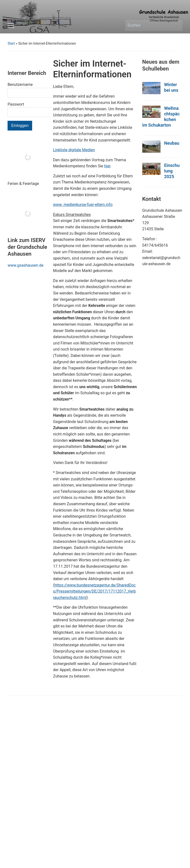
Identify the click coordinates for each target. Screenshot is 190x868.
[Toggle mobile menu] (11, 26)
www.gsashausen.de (25, 265)
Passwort (16, 104)
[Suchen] (149, 25)
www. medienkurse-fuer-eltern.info (83, 205)
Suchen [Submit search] (176, 25)
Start (11, 43)
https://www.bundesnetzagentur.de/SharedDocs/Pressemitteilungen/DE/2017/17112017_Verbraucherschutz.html (95, 591)
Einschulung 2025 (172, 171)
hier (107, 166)
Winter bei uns (171, 87)
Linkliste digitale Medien (74, 150)
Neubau (172, 143)
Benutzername (20, 85)
